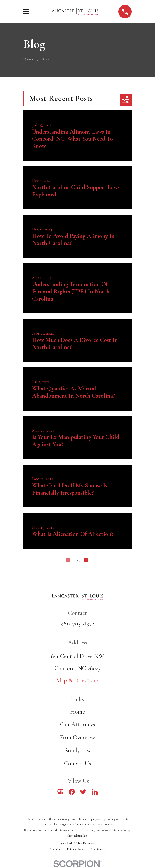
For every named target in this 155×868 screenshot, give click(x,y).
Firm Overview (77, 738)
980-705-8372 (77, 624)
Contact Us (77, 763)
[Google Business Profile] (60, 792)
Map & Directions (77, 680)
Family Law (77, 750)
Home (77, 712)
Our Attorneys (77, 725)
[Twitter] (83, 792)
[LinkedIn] (95, 792)
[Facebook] (72, 792)
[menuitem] (56, 850)
